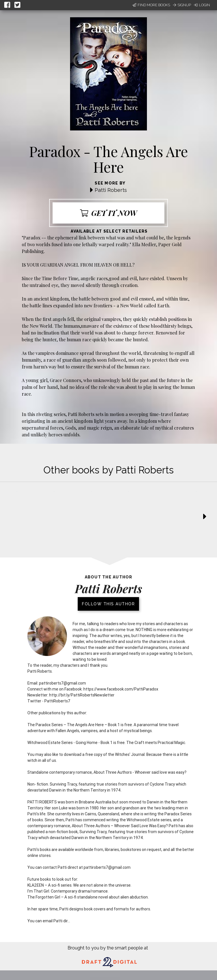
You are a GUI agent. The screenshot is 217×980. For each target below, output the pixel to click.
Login (202, 5)
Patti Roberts (111, 190)
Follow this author (108, 604)
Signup (182, 5)
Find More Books (151, 5)
